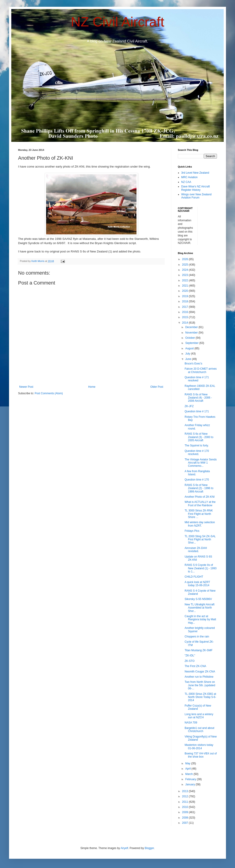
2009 (186, 812)
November (192, 333)
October (190, 338)
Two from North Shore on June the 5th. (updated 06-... (200, 685)
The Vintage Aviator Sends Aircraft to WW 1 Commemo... (201, 463)
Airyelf (124, 848)
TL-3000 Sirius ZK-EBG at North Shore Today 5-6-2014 (200, 697)
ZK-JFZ (189, 406)
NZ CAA (186, 182)
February (191, 779)
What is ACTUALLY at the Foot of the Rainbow (200, 504)
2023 (186, 275)
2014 (186, 323)
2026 (186, 259)
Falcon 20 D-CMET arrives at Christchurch (201, 370)
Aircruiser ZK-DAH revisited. (196, 550)
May (188, 763)
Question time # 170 (197, 480)
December (192, 327)
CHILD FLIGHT (194, 577)
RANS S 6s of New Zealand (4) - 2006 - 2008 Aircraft (198, 398)
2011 (186, 802)
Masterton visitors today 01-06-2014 (199, 747)
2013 (186, 791)
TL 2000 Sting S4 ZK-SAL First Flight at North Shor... (200, 540)
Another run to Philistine (199, 677)
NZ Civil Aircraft (117, 22)
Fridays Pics (192, 531)
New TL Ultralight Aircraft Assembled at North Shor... (200, 608)
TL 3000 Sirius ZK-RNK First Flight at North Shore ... (199, 514)
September (192, 343)
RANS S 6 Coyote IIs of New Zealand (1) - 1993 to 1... (201, 568)
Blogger (149, 848)
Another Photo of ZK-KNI (200, 497)
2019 (186, 296)
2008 (186, 818)
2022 (186, 280)
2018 (186, 301)
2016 (186, 312)
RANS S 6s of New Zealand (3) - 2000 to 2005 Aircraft (199, 437)
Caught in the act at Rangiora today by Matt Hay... (200, 619)
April (188, 769)
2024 (186, 270)
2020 (186, 291)
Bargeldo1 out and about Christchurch (199, 730)
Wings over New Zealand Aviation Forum (196, 196)
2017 (186, 307)
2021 (186, 286)
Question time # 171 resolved (197, 379)
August (190, 348)
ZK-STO (190, 661)
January (190, 784)
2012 (186, 796)
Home (92, 387)
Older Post (157, 387)
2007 (186, 823)
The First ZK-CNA (195, 666)
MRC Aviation (189, 177)
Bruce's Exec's (193, 364)
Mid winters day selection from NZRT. (200, 524)
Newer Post (26, 387)
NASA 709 (191, 723)
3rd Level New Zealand (195, 173)
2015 (186, 317)
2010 (186, 807)
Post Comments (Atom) (49, 393)
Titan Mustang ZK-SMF (199, 650)
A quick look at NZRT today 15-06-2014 (197, 584)
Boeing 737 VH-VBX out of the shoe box (201, 755)
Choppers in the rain (197, 637)
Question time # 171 (197, 411)
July (188, 354)
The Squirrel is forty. (197, 446)
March (189, 774)
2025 (186, 265)
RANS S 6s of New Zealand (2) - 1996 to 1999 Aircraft (199, 488)
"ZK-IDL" (190, 656)
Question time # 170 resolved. (197, 453)
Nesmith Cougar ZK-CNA (200, 672)
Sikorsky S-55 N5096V (198, 599)
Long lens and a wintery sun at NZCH (199, 716)
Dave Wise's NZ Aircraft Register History (195, 188)
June (189, 359)
